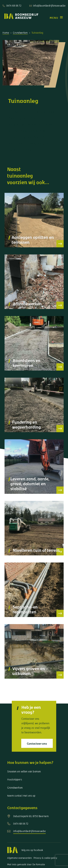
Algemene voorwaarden (19, 858)
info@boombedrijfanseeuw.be (49, 6)
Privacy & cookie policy (45, 858)
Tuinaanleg (37, 33)
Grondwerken (20, 33)
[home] (20, 16)
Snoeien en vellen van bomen (24, 771)
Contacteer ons (37, 743)
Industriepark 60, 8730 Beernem (31, 816)
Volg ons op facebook (32, 850)
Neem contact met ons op (21, 796)
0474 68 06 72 (14, 6)
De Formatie (39, 864)
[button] (57, 17)
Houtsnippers (15, 779)
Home (6, 33)
